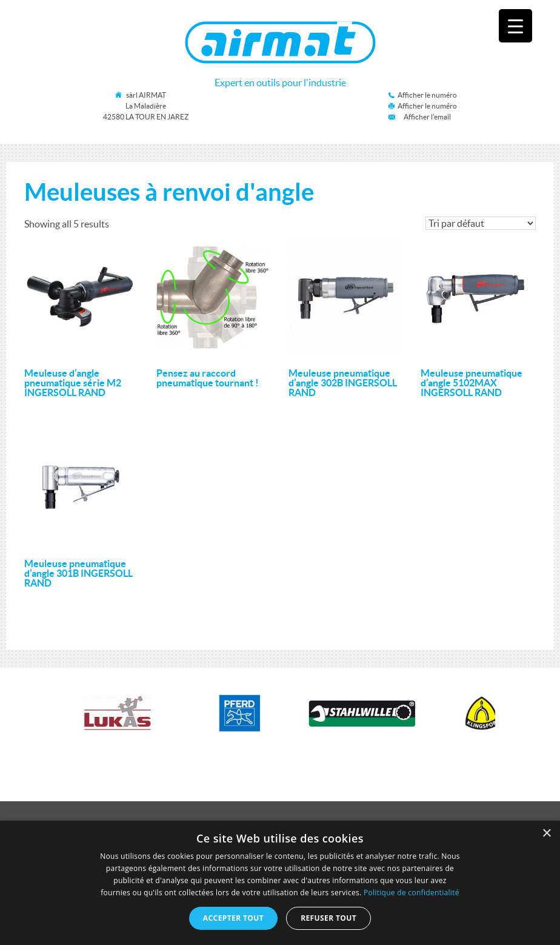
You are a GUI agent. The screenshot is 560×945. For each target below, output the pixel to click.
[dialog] (280, 883)
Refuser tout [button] (328, 918)
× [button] (546, 834)
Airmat (280, 42)
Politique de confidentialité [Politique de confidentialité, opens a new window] (412, 893)
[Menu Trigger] (515, 26)
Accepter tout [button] (233, 918)
